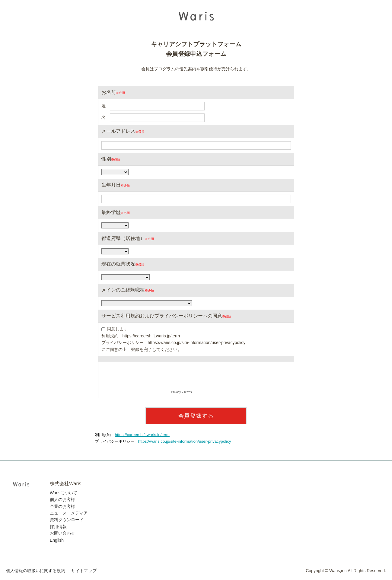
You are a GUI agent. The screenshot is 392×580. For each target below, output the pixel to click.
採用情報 (58, 527)
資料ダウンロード (67, 520)
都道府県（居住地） (123, 238)
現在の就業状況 (118, 264)
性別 (106, 159)
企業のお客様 (62, 506)
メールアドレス (118, 131)
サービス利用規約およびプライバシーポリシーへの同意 (162, 316)
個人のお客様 (62, 499)
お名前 (109, 92)
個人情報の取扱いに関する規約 (36, 571)
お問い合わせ (62, 533)
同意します (117, 329)
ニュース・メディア (69, 513)
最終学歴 (111, 212)
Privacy (176, 392)
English (57, 540)
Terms (188, 392)
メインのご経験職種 (123, 290)
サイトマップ (84, 571)
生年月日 (111, 185)
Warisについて (64, 493)
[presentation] (147, 377)
